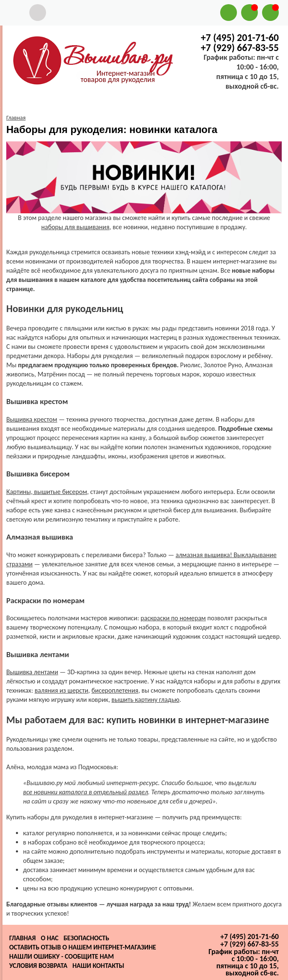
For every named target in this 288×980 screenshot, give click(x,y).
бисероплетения (115, 690)
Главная (22, 938)
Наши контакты (98, 966)
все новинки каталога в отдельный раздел (86, 792)
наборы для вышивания (75, 227)
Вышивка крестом (32, 419)
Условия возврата (38, 966)
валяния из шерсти (62, 690)
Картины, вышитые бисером (47, 492)
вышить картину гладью (145, 700)
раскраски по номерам (173, 618)
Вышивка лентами (32, 672)
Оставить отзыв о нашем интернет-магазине (83, 947)
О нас (49, 938)
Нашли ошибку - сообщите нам (62, 956)
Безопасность (86, 938)
